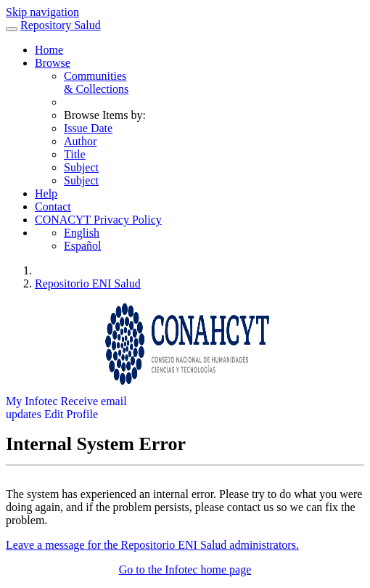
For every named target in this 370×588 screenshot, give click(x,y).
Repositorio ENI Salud (88, 283)
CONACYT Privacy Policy (98, 220)
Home (49, 50)
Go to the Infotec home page (185, 569)
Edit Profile (71, 414)
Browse (53, 63)
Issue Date (88, 128)
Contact (53, 207)
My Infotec (32, 401)
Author (80, 141)
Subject (81, 167)
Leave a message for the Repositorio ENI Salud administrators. (152, 545)
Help (46, 193)
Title (75, 154)
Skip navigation (42, 12)
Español (83, 246)
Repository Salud (61, 25)
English (82, 233)
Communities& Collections (96, 82)
